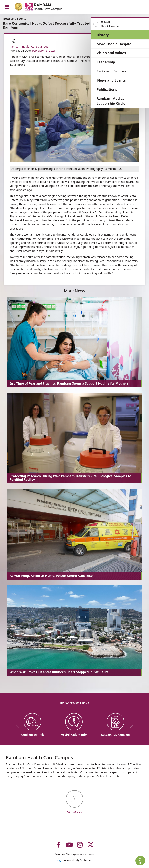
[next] (131, 725)
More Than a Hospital (114, 44)
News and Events (111, 80)
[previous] (18, 725)
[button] (120, 24)
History (103, 35)
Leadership (106, 62)
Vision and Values (111, 53)
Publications (107, 89)
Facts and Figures (111, 71)
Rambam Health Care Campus (29, 47)
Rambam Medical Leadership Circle (111, 101)
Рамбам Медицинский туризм (74, 854)
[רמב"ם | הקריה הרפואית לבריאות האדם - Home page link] (43, 7)
